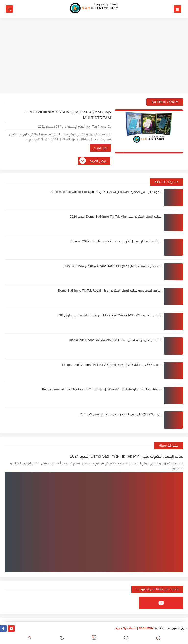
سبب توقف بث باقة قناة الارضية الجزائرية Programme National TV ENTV (112, 365)
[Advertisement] (94, 56)
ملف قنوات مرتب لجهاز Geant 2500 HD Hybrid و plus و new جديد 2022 (112, 266)
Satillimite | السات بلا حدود (135, 628)
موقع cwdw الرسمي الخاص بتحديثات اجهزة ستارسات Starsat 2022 (116, 241)
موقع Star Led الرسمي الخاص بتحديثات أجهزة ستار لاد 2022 (121, 414)
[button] (158, 638)
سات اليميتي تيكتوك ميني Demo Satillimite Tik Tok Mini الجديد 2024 (115, 217)
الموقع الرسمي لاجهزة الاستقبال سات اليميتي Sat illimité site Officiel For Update (106, 192)
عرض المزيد (93, 161)
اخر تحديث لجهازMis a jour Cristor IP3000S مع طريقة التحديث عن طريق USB (109, 315)
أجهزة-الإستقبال (77, 127)
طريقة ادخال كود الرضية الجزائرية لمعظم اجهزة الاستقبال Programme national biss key (101, 389)
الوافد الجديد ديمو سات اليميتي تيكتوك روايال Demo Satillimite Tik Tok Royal (110, 291)
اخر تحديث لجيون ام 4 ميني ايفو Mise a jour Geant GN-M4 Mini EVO (115, 340)
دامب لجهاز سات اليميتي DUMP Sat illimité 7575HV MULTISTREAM (67, 115)
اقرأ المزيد (100, 148)
